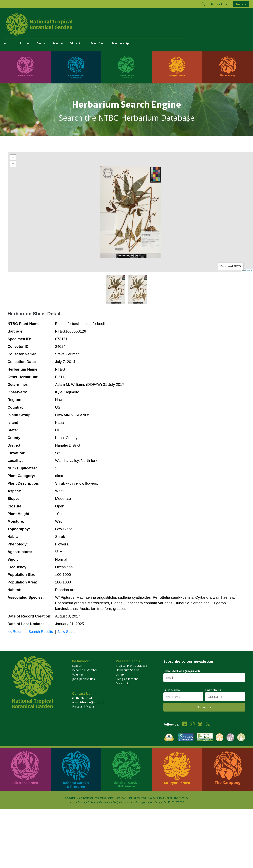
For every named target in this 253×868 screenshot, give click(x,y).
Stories (24, 43)
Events (41, 43)
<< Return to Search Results (30, 632)
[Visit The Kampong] (228, 67)
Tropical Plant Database (131, 666)
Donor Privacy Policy (176, 798)
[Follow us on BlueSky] (200, 724)
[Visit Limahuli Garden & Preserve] (126, 67)
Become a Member (85, 670)
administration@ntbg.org (88, 702)
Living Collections (127, 679)
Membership (120, 43)
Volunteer (78, 674)
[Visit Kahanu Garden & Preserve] (76, 67)
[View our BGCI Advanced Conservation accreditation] (241, 738)
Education (76, 43)
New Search (68, 632)
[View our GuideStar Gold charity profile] (169, 738)
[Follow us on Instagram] (192, 724)
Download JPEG (231, 266)
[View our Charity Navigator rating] (186, 738)
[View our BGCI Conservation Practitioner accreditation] (230, 738)
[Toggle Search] (203, 4)
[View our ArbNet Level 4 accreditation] (205, 738)
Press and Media (83, 706)
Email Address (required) (182, 671)
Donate (241, 4)
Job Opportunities (83, 679)
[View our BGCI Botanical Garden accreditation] (219, 738)
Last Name (213, 690)
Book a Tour (219, 4)
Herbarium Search (127, 670)
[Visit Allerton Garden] (25, 67)
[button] (13, 158)
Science (57, 43)
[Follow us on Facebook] (184, 724)
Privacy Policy (155, 798)
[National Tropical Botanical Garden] (126, 24)
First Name (172, 690)
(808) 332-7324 (82, 698)
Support (77, 666)
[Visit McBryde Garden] (177, 67)
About (8, 43)
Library (120, 674)
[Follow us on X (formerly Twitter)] (208, 724)
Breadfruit (98, 43)
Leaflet (247, 271)
